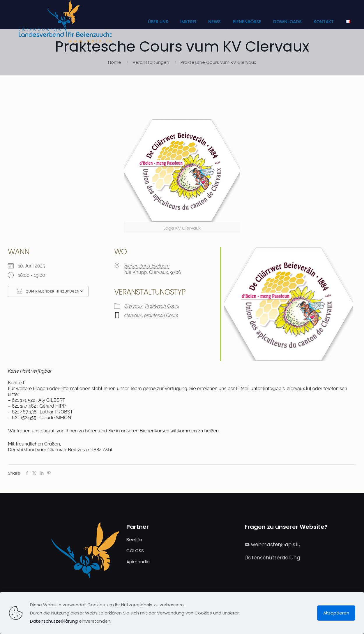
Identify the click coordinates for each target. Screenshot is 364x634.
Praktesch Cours (162, 306)
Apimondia (138, 562)
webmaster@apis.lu (276, 545)
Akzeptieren (336, 613)
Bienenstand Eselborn (147, 266)
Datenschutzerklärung (272, 558)
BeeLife (134, 539)
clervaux (133, 315)
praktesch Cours (161, 315)
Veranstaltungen (151, 62)
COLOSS (135, 551)
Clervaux (134, 306)
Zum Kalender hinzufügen (48, 291)
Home (115, 62)
